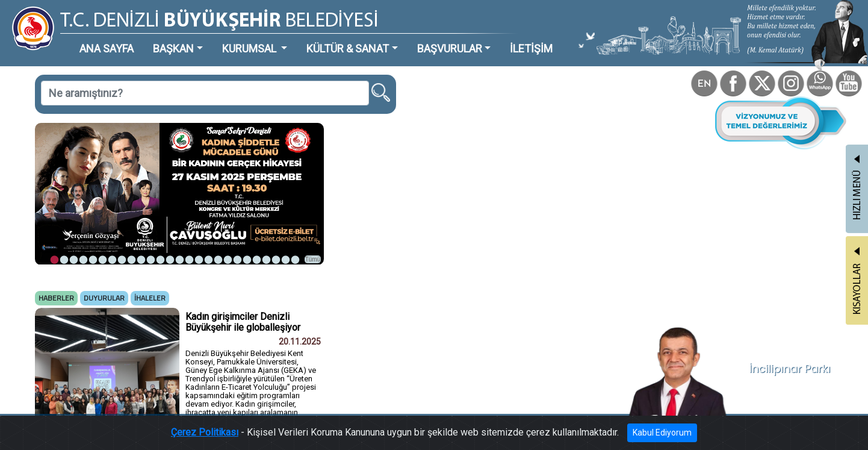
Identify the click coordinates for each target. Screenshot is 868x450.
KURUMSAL (250, 48)
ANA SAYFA (107, 48)
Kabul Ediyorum (662, 433)
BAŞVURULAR (450, 48)
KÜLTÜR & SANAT (348, 48)
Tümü (313, 259)
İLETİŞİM (531, 48)
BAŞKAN (173, 48)
